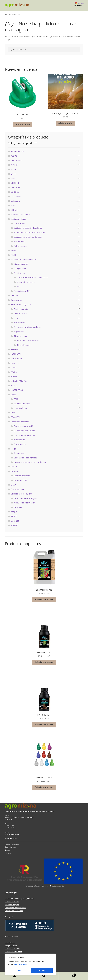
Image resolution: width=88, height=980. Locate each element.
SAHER (14, 467)
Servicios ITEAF (20, 480)
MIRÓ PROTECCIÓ (19, 381)
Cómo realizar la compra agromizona (19, 898)
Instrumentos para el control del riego (31, 462)
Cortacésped (19, 223)
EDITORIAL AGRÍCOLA (20, 214)
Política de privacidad (13, 952)
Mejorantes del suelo (26, 282)
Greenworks (16, 300)
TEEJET (14, 512)
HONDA (14, 350)
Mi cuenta (15, 976)
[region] (30, 964)
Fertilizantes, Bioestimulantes (24, 260)
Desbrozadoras (21, 314)
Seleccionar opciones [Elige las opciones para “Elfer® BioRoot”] (44, 725)
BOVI (13, 178)
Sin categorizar (17, 489)
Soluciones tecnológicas (21, 494)
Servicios (15, 471)
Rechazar (19, 970)
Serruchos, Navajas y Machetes (28, 327)
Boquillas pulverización (24, 426)
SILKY (13, 485)
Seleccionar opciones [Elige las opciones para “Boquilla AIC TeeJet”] (44, 787)
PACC (13, 413)
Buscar (44, 976)
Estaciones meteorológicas (26, 498)
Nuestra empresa (12, 844)
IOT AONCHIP (17, 359)
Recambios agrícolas (20, 422)
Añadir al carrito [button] (23, 124)
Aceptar (42, 970)
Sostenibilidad (10, 847)
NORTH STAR (17, 390)
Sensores (18, 507)
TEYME (14, 516)
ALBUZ (14, 156)
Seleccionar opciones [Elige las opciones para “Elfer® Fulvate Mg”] (44, 600)
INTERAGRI (16, 354)
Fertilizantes (19, 273)
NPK (19, 286)
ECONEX (15, 210)
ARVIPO (14, 165)
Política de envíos (12, 902)
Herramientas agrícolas (21, 305)
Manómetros (20, 440)
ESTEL (14, 250)
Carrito (67, 974)
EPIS (16, 399)
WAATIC (14, 525)
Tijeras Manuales (24, 345)
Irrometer (15, 363)
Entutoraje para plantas (24, 435)
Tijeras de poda (21, 336)
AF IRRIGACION (17, 151)
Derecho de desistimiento (15, 908)
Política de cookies (21, 964)
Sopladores (19, 332)
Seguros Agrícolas (22, 476)
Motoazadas (19, 241)
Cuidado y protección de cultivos (28, 228)
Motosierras (19, 323)
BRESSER (15, 183)
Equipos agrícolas (19, 219)
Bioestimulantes (21, 264)
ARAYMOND (16, 160)
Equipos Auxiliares (22, 404)
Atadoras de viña (21, 309)
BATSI (14, 174)
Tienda (8, 850)
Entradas (8, 853)
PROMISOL (16, 417)
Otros (13, 395)
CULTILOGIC (16, 196)
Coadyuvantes (20, 269)
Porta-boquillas (21, 444)
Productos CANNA (22, 291)
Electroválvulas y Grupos (25, 431)
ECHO (13, 205)
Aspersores (19, 453)
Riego (13, 449)
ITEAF (13, 368)
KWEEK (14, 377)
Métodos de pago (12, 905)
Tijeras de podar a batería (28, 341)
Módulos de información (25, 503)
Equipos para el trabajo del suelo (28, 237)
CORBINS (15, 192)
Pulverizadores (20, 246)
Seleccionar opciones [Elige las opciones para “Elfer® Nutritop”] (44, 662)
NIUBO (14, 386)
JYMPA (14, 372)
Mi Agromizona (11, 945)
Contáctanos (10, 942)
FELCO (14, 255)
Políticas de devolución (14, 911)
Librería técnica (21, 408)
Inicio (10, 14)
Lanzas (17, 318)
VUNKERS (15, 521)
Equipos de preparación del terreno (29, 232)
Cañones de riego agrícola (25, 458)
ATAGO (14, 169)
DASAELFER (16, 201)
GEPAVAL (15, 296)
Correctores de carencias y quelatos (32, 278)
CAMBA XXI (16, 187)
